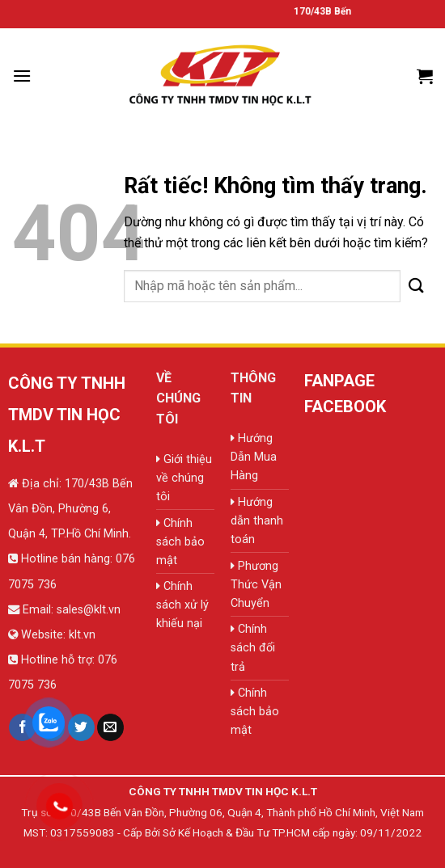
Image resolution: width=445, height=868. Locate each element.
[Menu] (22, 76)
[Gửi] (417, 286)
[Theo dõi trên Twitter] (81, 727)
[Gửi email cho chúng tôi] (110, 727)
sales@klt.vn (89, 610)
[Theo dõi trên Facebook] (22, 727)
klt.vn (82, 635)
